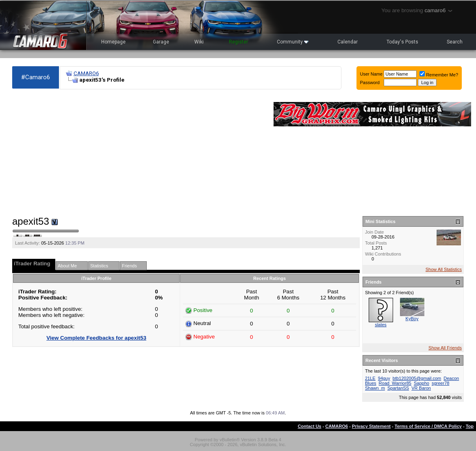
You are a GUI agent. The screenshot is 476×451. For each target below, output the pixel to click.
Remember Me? (439, 75)
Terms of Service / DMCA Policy (428, 426)
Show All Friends (445, 348)
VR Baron (421, 388)
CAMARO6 (86, 73)
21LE (370, 378)
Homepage (113, 42)
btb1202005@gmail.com (417, 378)
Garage (161, 42)
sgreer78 (440, 383)
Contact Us (309, 426)
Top (470, 426)
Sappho (422, 383)
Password (370, 82)
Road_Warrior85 (395, 383)
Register (238, 42)
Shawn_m (375, 388)
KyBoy (412, 319)
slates (381, 325)
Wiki (199, 42)
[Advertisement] (139, 153)
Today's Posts (402, 42)
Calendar (348, 42)
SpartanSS (398, 388)
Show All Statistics (444, 269)
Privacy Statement (371, 426)
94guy (384, 378)
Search (455, 42)
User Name (372, 74)
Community (293, 42)
